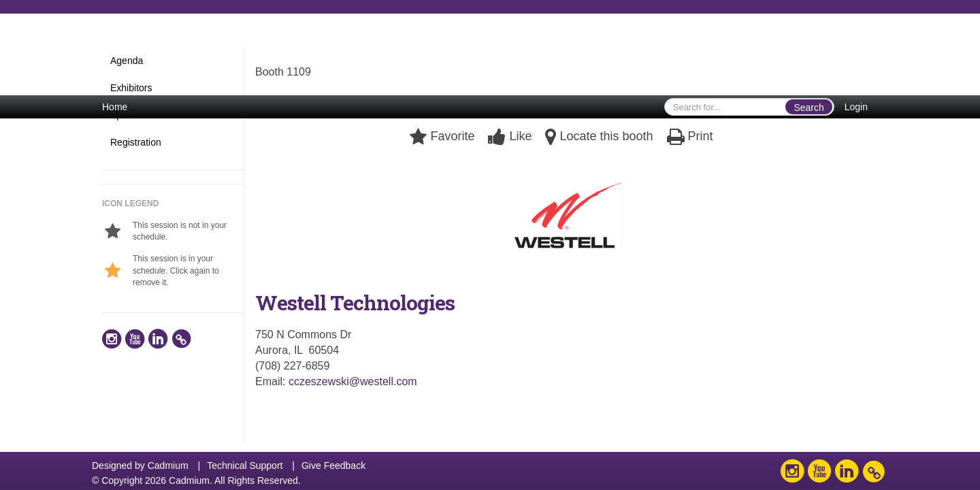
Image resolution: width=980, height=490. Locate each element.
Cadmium (168, 465)
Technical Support (245, 465)
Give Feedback (333, 465)
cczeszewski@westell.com (353, 381)
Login (856, 107)
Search (808, 108)
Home (115, 107)
